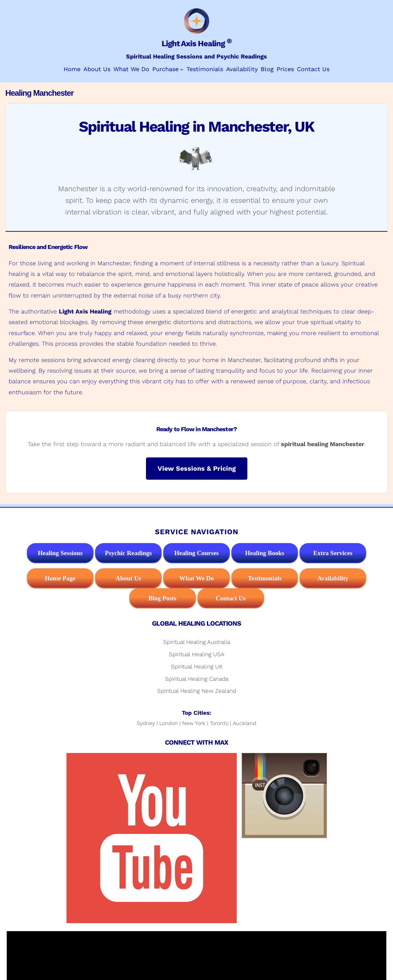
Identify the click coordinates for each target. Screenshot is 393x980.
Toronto (219, 723)
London (169, 723)
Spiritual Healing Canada (197, 679)
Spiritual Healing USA (197, 654)
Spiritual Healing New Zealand (197, 691)
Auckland (245, 723)
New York (194, 723)
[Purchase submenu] (182, 69)
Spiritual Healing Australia (197, 642)
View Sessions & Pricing (197, 469)
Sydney (146, 723)
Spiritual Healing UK (197, 667)
